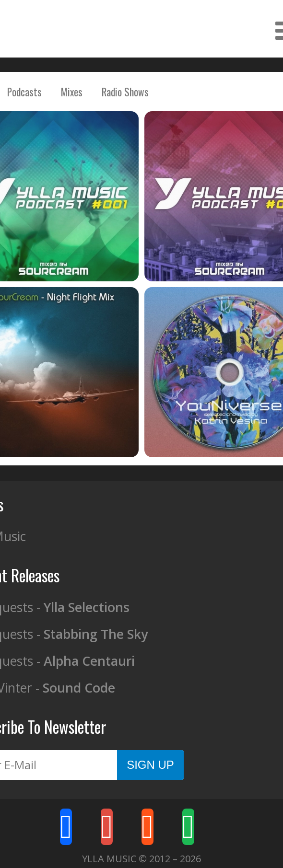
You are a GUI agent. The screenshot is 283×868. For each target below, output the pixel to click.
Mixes (72, 92)
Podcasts (24, 92)
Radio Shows (125, 92)
